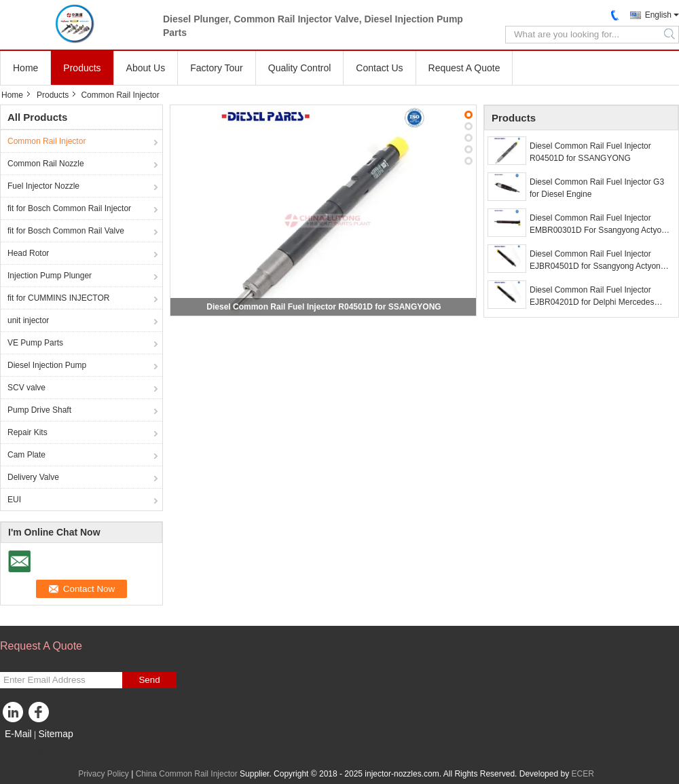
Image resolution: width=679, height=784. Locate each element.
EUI (14, 500)
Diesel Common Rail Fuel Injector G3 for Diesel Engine (597, 188)
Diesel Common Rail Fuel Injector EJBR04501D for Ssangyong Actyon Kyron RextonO (595, 261)
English (658, 15)
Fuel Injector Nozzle (43, 186)
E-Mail (18, 734)
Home (25, 68)
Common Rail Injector (47, 141)
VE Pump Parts (35, 343)
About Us (146, 68)
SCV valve (26, 388)
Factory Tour (217, 68)
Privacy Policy (104, 774)
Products (82, 68)
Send (149, 680)
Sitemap (55, 734)
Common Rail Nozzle (46, 164)
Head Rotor (28, 253)
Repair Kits (27, 432)
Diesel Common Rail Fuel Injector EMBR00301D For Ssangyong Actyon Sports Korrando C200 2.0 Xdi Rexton (598, 225)
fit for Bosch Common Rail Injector (69, 208)
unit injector (28, 320)
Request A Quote (464, 68)
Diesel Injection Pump (47, 365)
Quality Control (300, 68)
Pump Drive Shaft (39, 410)
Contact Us (379, 68)
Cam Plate (26, 455)
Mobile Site (24, 751)
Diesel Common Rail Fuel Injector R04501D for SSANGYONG (324, 307)
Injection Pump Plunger (50, 276)
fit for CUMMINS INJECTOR (58, 298)
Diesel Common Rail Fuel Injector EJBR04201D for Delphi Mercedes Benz (592, 297)
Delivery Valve (33, 477)
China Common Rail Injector (187, 774)
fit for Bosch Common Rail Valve (66, 231)
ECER (582, 774)
